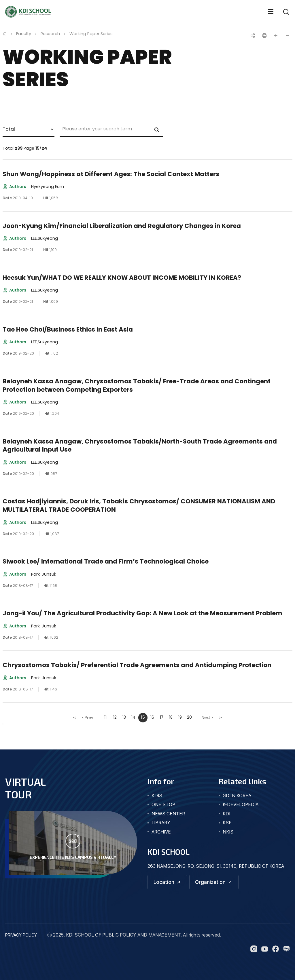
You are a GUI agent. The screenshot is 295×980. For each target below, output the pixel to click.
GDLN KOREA (237, 796)
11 (105, 717)
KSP (227, 823)
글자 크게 (276, 36)
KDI (226, 814)
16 (152, 717)
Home (5, 33)
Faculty (24, 34)
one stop (163, 805)
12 (115, 717)
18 (171, 717)
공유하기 (253, 36)
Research (50, 34)
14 (133, 717)
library (161, 823)
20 (189, 717)
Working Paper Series (91, 34)
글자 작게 (287, 36)
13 (124, 717)
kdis (157, 796)
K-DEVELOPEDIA (241, 805)
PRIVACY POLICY (21, 935)
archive (161, 832)
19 (180, 717)
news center (168, 814)
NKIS (228, 832)
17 (162, 717)
